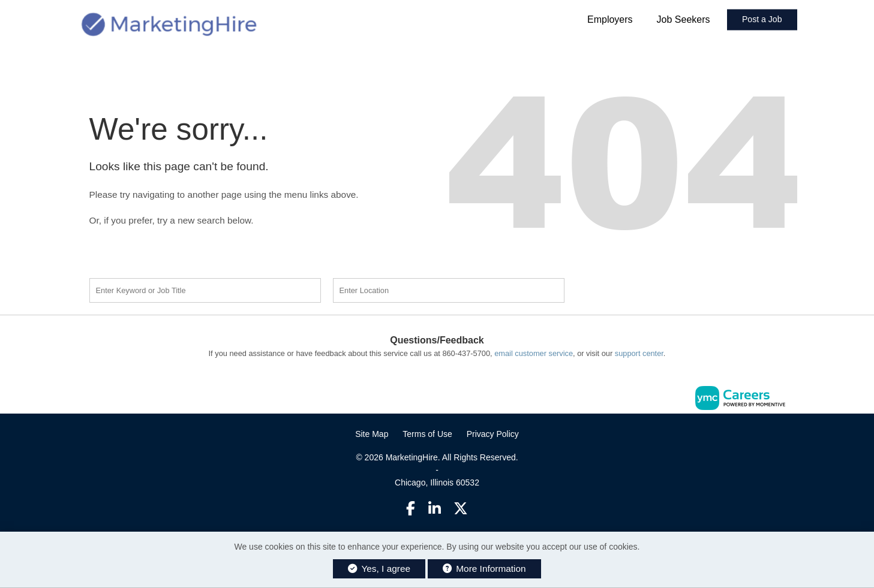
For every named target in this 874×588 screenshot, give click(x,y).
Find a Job (646, 289)
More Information (484, 569)
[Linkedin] (435, 509)
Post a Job (762, 20)
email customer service (534, 353)
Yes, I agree (379, 569)
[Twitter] (461, 509)
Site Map (372, 434)
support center (639, 353)
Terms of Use (427, 434)
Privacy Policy (493, 434)
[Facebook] (411, 509)
